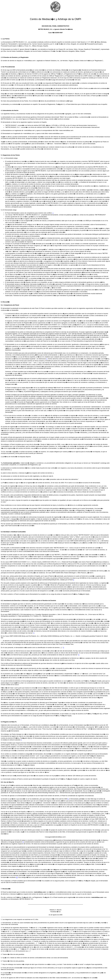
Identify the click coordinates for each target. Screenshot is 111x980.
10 (17, 877)
